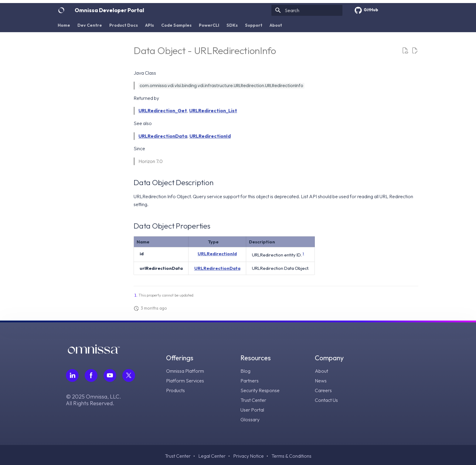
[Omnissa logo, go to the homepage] (94, 352)
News (321, 381)
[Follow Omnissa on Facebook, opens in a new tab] (91, 375)
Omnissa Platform (185, 371)
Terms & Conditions (291, 456)
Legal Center (212, 456)
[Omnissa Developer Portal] (61, 10)
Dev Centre (90, 25)
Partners (250, 381)
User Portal (252, 410)
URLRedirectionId (210, 136)
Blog (245, 371)
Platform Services (185, 381)
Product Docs (124, 25)
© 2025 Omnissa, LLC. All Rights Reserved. (93, 400)
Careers (323, 390)
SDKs (232, 25)
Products (175, 390)
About (276, 25)
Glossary (250, 419)
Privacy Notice (248, 456)
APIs (150, 25)
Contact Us (326, 400)
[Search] (307, 10)
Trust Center (253, 400)
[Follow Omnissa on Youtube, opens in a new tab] (110, 375)
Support (254, 25)
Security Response (260, 390)
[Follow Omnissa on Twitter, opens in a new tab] (129, 375)
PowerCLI (209, 25)
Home (64, 25)
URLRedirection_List (213, 110)
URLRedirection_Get (163, 110)
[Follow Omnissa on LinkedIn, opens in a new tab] (72, 375)
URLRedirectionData (163, 136)
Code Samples (176, 25)
